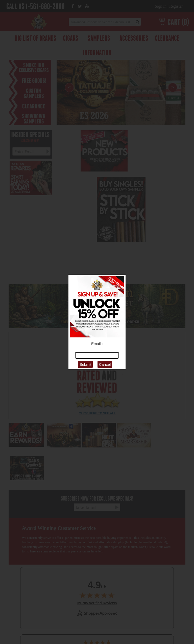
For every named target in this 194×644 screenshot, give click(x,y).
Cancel (105, 364)
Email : (97, 344)
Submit (86, 364)
